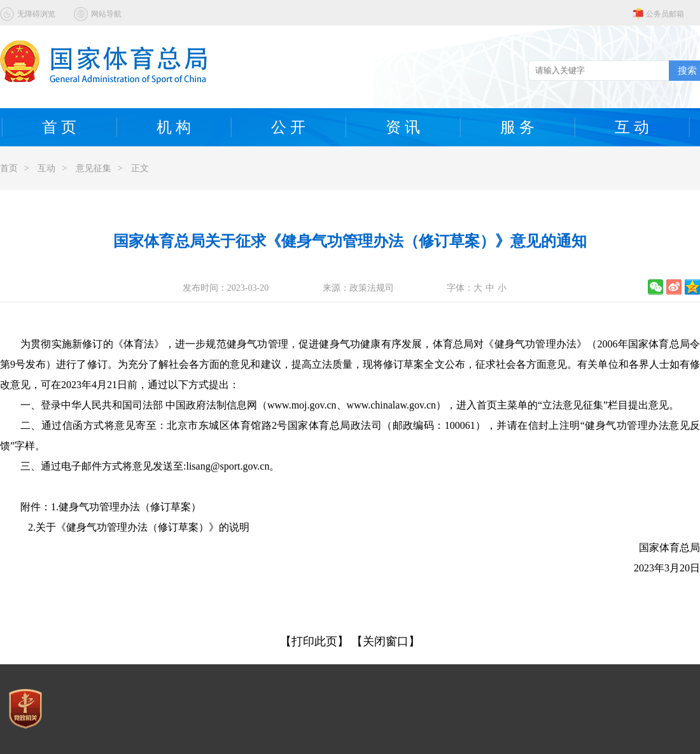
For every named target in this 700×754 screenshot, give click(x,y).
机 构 (174, 127)
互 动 (632, 127)
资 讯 (403, 127)
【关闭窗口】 (386, 641)
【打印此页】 (314, 641)
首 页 (59, 127)
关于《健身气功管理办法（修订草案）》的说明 (143, 527)
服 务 (517, 127)
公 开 (288, 127)
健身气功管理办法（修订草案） (130, 507)
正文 (140, 168)
